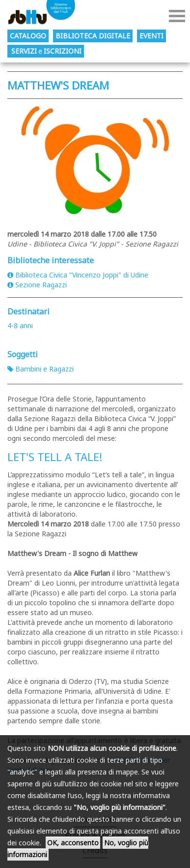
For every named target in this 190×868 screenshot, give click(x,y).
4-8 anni (20, 325)
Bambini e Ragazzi (41, 369)
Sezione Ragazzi (37, 285)
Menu (177, 16)
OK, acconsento (73, 843)
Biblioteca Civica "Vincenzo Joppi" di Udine (78, 275)
